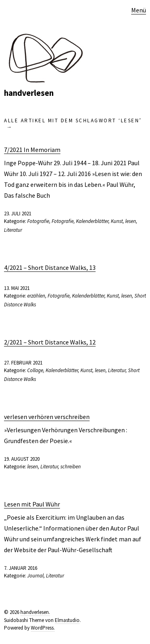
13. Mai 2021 (17, 288)
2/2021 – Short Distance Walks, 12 (50, 342)
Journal (35, 576)
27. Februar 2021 (23, 363)
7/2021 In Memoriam (32, 150)
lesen (131, 221)
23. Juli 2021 (18, 214)
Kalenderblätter (92, 221)
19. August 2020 (22, 459)
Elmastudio (67, 620)
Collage (35, 370)
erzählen (36, 296)
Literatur (13, 230)
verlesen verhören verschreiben (47, 417)
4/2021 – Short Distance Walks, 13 (50, 267)
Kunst (117, 221)
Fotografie (38, 221)
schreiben (71, 467)
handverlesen (29, 93)
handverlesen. (35, 612)
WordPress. (43, 628)
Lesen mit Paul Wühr (32, 504)
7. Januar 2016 (21, 568)
